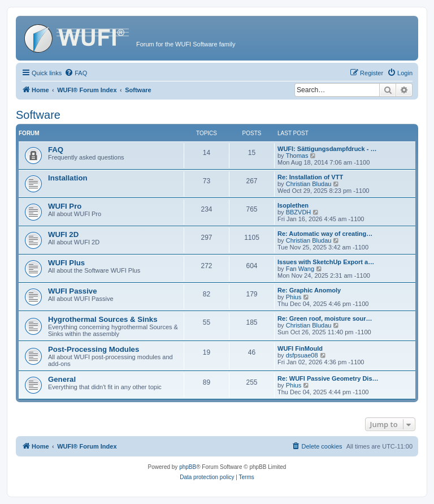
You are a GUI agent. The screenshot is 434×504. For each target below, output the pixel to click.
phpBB (188, 467)
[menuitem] (76, 73)
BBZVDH (299, 212)
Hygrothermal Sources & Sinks (103, 319)
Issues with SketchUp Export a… (326, 262)
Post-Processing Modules (94, 349)
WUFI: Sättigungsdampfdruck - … (327, 149)
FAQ (56, 150)
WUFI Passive (73, 291)
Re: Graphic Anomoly (309, 290)
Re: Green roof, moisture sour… (325, 318)
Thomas (297, 156)
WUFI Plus (66, 263)
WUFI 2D (63, 234)
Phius (294, 297)
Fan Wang (300, 269)
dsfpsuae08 (302, 355)
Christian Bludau (309, 184)
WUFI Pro (65, 206)
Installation (68, 178)
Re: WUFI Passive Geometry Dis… (328, 378)
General (62, 379)
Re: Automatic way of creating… (325, 234)
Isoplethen (293, 205)
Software (38, 115)
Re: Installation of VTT (310, 177)
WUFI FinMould (300, 348)
